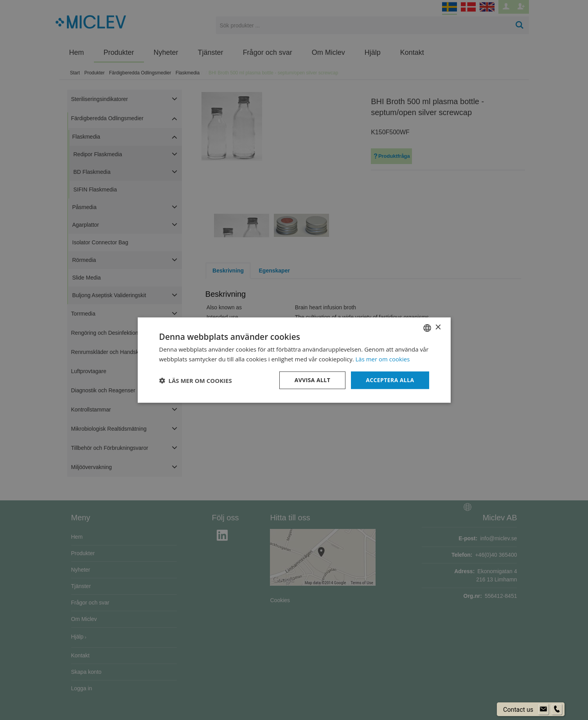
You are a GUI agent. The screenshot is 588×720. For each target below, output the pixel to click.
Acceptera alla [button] (390, 380)
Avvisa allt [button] (312, 380)
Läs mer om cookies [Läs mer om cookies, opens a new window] (383, 359)
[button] (196, 380)
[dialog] (294, 360)
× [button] (438, 328)
